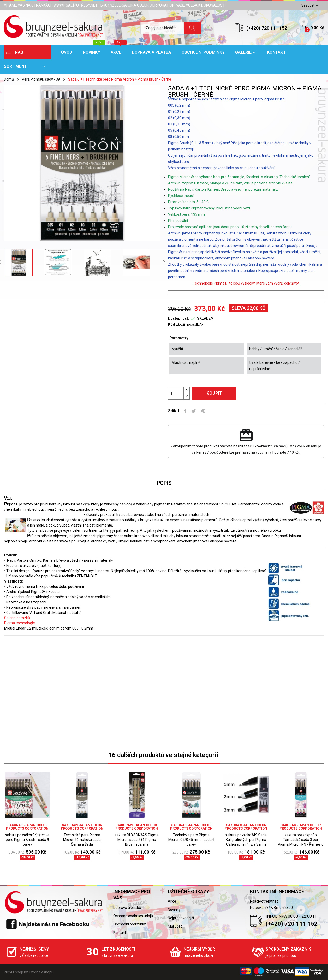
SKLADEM (205, 318)
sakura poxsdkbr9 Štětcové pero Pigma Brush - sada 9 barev (27, 840)
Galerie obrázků (17, 618)
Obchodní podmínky (130, 924)
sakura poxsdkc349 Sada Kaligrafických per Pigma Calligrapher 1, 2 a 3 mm (246, 840)
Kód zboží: (177, 324)
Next (164, 262)
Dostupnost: (179, 318)
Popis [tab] (164, 483)
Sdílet (185, 411)
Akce (172, 901)
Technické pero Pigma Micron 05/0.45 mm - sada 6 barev (191, 840)
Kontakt (120, 933)
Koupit (214, 393)
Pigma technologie (20, 623)
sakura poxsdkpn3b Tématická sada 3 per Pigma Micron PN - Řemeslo (301, 840)
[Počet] (176, 393)
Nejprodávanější (181, 918)
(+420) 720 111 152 (267, 28)
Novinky (174, 910)
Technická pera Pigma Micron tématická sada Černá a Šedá (82, 840)
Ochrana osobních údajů (133, 916)
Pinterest (203, 411)
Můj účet (175, 926)
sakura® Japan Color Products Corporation (27, 827)
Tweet (194, 411)
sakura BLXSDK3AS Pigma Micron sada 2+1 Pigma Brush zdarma (137, 840)
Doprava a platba (127, 908)
